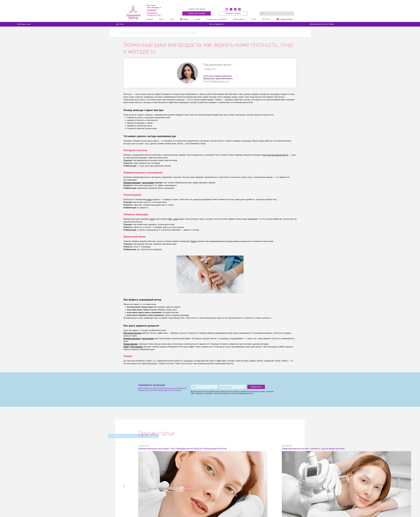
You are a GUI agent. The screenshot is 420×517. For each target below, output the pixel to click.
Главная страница (127, 33)
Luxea (175, 219)
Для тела (120, 24)
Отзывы (197, 19)
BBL (171, 219)
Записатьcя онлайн (197, 13)
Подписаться (256, 387)
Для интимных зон (217, 24)
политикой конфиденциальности (242, 394)
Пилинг (194, 241)
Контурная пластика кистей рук (275, 155)
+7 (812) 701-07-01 (197, 9)
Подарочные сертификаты (217, 19)
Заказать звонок (233, 13)
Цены (172, 19)
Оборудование (239, 19)
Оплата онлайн (284, 19)
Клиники (150, 19)
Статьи (253, 19)
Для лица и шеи (24, 24)
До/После (266, 19)
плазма (149, 200)
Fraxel (152, 219)
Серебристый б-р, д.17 (220, 81)
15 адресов (151, 10)
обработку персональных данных (254, 392)
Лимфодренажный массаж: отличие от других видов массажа (314, 449)
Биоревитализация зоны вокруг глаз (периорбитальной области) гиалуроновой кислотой (185, 449)
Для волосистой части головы (322, 24)
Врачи (161, 19)
